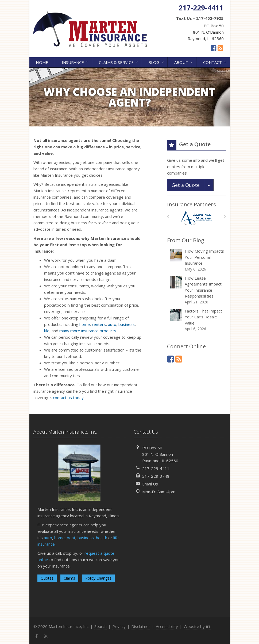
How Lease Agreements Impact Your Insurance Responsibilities (197, 290)
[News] (220, 48)
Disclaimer (141, 626)
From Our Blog (186, 240)
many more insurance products (88, 331)
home (85, 324)
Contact (215, 62)
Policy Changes (98, 578)
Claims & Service (119, 62)
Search (100, 626)
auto (112, 324)
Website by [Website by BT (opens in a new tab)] (197, 626)
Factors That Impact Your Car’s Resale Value (197, 320)
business (127, 324)
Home (42, 62)
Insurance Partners (192, 204)
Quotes (47, 578)
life (47, 331)
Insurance (75, 62)
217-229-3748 (156, 476)
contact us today (68, 398)
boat (71, 538)
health (102, 538)
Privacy (119, 626)
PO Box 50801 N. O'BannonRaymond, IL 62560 (160, 454)
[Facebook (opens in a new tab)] (213, 48)
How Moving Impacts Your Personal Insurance (197, 260)
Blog (156, 62)
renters (99, 324)
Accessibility (167, 626)
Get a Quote (186, 185)
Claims (69, 578)
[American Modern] (196, 218)
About (184, 62)
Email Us (150, 484)
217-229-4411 (156, 468)
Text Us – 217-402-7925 (200, 18)
